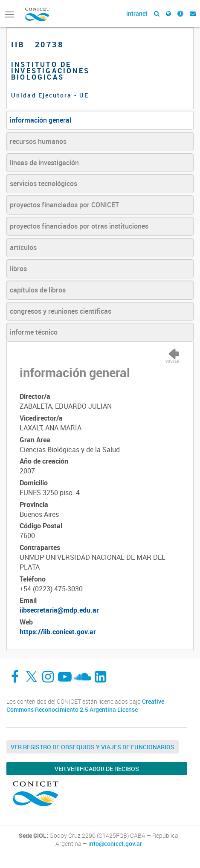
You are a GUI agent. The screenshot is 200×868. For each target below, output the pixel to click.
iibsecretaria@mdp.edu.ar (59, 610)
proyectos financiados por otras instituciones (79, 226)
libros (18, 269)
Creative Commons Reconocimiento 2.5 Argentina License (85, 706)
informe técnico (34, 332)
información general (41, 120)
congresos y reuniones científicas (61, 311)
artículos (23, 247)
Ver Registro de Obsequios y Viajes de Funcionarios (93, 747)
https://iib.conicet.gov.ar (58, 632)
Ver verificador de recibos (97, 769)
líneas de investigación (44, 163)
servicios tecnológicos (43, 183)
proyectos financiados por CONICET (64, 205)
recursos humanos (38, 141)
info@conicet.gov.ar (115, 844)
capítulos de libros (38, 290)
